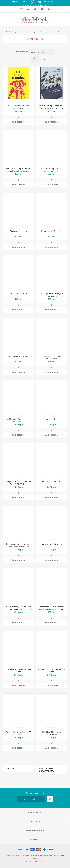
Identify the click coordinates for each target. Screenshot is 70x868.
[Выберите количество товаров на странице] (35, 59)
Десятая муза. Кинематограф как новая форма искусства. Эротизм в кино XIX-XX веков (52, 609)
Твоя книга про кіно (18, 231)
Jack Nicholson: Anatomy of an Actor (18, 671)
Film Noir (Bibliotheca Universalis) (52, 733)
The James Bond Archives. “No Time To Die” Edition (18, 483)
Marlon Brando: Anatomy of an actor (52, 671)
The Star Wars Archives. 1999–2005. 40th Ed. (18, 420)
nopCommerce (40, 861)
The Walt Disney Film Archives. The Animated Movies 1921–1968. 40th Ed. (18, 547)
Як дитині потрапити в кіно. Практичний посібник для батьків (52, 108)
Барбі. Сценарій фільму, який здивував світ (52, 295)
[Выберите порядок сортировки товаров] (42, 52)
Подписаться (50, 799)
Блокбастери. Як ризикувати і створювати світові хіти (52, 170)
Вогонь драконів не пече (18, 356)
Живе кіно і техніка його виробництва (18, 107)
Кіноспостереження (18, 294)
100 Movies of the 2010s (52, 481)
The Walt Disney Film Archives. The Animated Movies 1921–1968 (18, 609)
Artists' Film (52, 419)
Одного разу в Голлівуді (52, 231)
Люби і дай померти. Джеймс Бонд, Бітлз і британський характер (18, 171)
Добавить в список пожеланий (18, 117)
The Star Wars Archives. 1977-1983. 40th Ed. (18, 733)
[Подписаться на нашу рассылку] (31, 799)
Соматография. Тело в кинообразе (52, 357)
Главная (7, 32)
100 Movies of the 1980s (52, 544)
